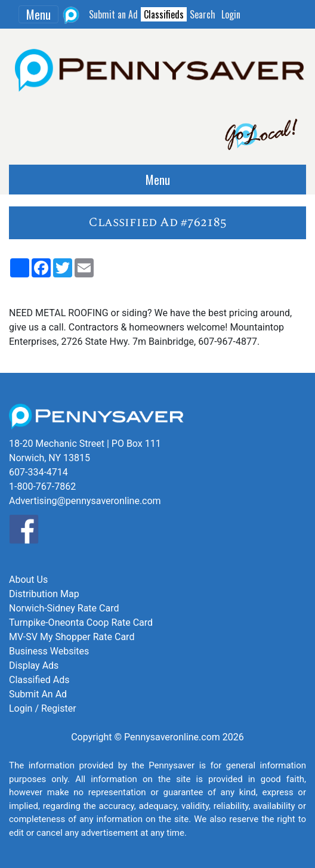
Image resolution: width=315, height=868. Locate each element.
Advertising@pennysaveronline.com (85, 501)
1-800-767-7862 (42, 486)
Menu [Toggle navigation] (38, 14)
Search (203, 14)
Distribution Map (44, 594)
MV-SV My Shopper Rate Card (72, 637)
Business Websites (49, 651)
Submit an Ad (113, 14)
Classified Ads (39, 680)
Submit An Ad (38, 694)
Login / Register (43, 708)
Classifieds (164, 14)
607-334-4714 (38, 472)
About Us (28, 580)
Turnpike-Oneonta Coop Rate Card (81, 623)
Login (231, 14)
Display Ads (34, 665)
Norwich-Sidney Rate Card (64, 608)
